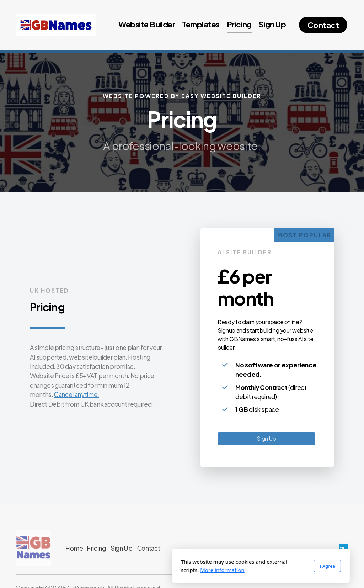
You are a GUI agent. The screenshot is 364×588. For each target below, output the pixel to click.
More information (143, 570)
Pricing (97, 548)
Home (74, 548)
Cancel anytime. (77, 394)
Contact (149, 548)
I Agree (248, 566)
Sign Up (266, 438)
